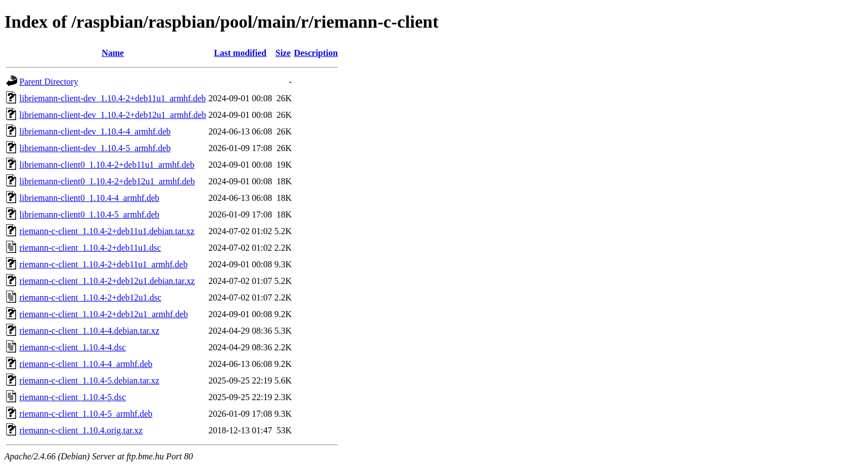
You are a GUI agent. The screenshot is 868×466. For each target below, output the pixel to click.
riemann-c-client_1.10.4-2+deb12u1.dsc (91, 297)
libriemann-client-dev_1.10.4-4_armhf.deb (95, 131)
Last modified (241, 53)
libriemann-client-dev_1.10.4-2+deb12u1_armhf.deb (113, 115)
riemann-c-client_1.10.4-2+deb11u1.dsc (90, 248)
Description (316, 53)
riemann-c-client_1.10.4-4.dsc (73, 347)
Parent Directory (49, 82)
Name (113, 53)
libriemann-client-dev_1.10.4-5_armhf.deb (95, 148)
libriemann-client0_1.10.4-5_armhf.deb (89, 214)
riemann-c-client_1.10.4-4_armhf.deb (86, 364)
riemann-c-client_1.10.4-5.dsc (73, 397)
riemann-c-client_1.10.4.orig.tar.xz (81, 430)
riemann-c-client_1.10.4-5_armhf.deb (86, 414)
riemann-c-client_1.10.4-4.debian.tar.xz (89, 331)
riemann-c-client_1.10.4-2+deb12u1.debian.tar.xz (107, 281)
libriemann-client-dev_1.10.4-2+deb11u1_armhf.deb (113, 98)
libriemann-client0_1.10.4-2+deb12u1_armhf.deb (107, 181)
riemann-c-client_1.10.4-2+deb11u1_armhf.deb (104, 264)
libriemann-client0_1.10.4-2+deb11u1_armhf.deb (107, 165)
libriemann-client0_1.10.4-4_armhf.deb (89, 198)
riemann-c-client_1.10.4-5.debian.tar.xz (89, 380)
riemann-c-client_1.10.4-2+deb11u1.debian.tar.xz (107, 231)
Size (283, 53)
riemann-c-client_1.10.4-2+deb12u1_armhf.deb (104, 314)
